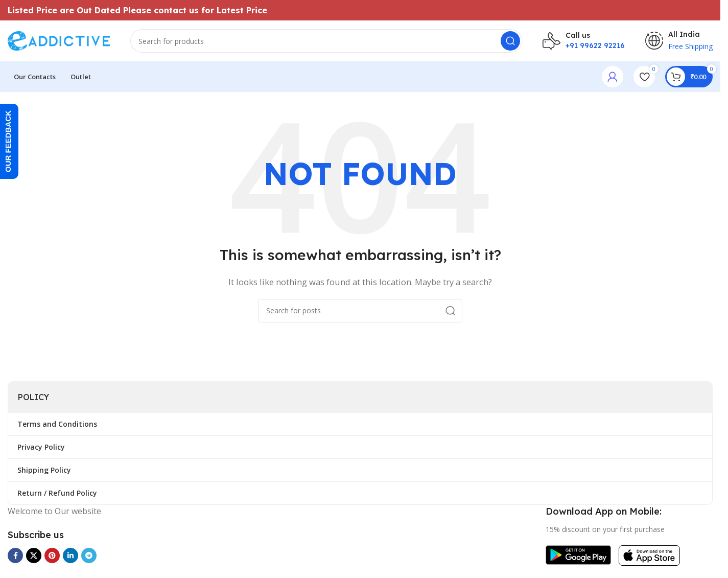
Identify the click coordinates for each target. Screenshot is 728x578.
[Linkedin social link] (71, 556)
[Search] (326, 41)
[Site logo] (59, 40)
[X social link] (34, 556)
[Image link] (578, 554)
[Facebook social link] (15, 556)
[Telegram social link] (89, 556)
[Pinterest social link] (52, 556)
